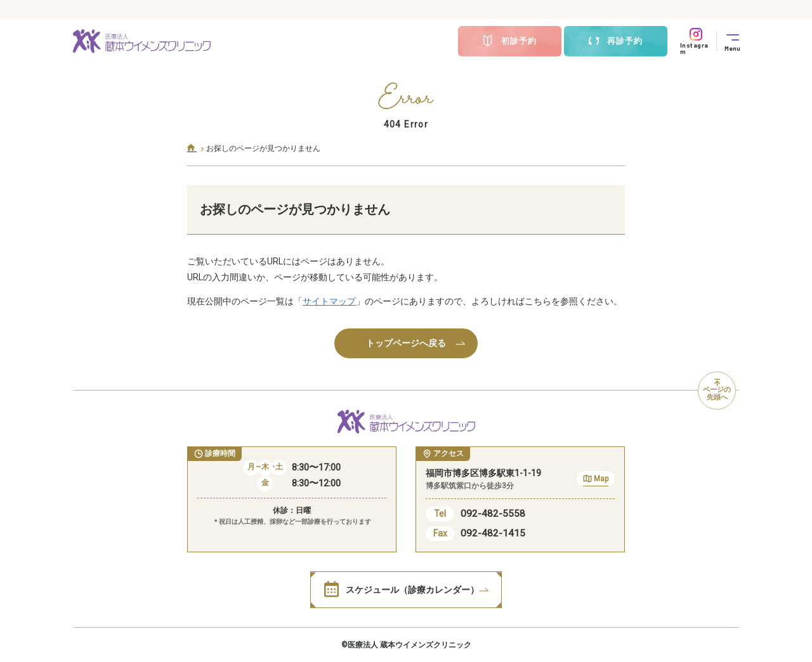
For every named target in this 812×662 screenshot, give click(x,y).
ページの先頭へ (717, 391)
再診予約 (615, 41)
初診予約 (509, 41)
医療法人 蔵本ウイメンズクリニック (409, 645)
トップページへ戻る (416, 343)
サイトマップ (329, 301)
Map (596, 480)
